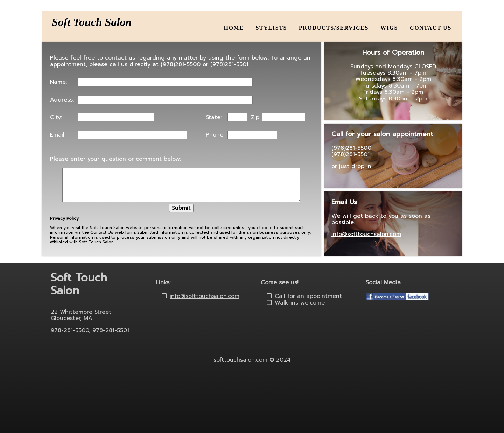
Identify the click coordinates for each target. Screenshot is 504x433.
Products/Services (334, 28)
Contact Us (431, 28)
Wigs (389, 28)
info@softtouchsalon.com (366, 234)
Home (234, 28)
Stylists (271, 28)
